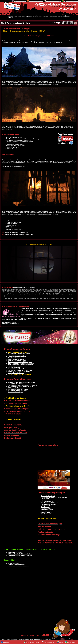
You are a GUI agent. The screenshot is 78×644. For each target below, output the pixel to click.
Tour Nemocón (46, 506)
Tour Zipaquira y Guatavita (49, 504)
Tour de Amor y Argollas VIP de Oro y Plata (20, 370)
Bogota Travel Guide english (20, 1)
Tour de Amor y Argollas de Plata (17, 369)
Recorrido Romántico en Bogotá (17, 361)
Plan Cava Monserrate (14, 367)
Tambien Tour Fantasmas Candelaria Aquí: (16, 232)
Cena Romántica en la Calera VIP (17, 356)
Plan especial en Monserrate (16, 366)
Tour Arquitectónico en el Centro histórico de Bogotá (23, 385)
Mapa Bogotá (55, 23)
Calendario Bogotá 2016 (68, 22)
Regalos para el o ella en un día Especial (19, 372)
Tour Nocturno (45, 507)
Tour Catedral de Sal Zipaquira (50, 503)
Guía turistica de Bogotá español (36, 1)
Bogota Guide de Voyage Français (54, 1)
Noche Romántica (46, 511)
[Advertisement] (39, 586)
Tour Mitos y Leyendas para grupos (18, 391)
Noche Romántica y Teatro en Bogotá (18, 352)
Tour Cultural (45, 499)
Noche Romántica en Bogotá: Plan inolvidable (21, 365)
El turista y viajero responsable (16, 565)
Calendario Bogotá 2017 (68, 23)
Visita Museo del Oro (47, 501)
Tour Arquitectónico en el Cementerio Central (20, 386)
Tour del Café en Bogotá (48, 496)
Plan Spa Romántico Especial (16, 373)
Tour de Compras (46, 508)
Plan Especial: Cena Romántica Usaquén (19, 354)
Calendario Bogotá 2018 (68, 24)
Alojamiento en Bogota (31, 16)
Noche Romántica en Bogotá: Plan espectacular (21, 363)
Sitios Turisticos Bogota (19, 16)
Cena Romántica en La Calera (16, 358)
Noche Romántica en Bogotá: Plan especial (20, 362)
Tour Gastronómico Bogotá (15, 392)
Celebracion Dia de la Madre (16, 388)
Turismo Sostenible (13, 563)
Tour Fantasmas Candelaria (15, 384)
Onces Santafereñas (47, 510)
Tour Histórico (45, 500)
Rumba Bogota (62, 16)
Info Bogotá (11, 16)
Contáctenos (25, 635)
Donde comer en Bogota (42, 16)
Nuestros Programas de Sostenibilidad (19, 566)
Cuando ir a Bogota (53, 16)
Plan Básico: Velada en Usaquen (17, 355)
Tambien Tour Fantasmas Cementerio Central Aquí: (19, 235)
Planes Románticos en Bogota (32, 642)
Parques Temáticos (47, 512)
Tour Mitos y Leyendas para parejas (18, 389)
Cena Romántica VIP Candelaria (17, 359)
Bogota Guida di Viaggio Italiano (71, 1)
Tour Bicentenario (46, 514)
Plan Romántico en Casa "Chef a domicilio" (20, 374)
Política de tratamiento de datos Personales (20, 555)
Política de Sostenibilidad (15, 553)
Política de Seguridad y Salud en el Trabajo (20, 554)
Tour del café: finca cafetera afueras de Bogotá (54, 497)
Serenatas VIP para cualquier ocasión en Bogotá (21, 382)
